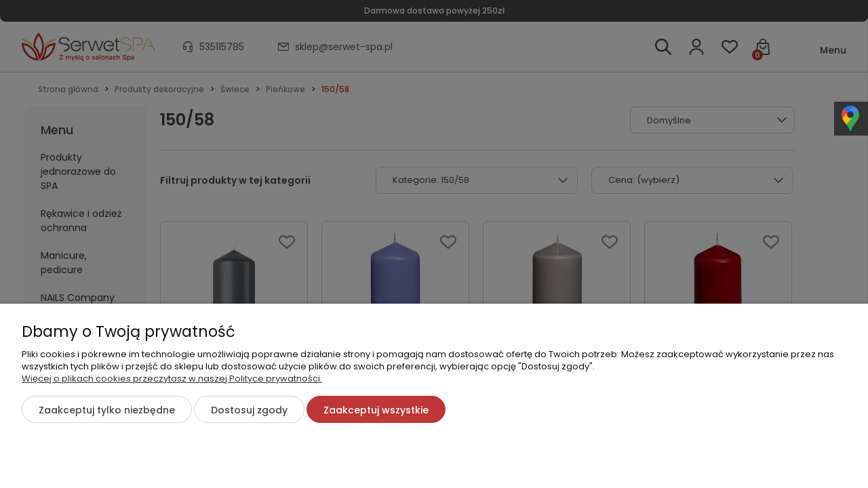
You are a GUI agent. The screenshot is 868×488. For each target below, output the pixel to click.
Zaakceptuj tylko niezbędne (107, 410)
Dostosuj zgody (249, 410)
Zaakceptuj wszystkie (376, 410)
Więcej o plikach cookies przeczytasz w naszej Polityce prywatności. (172, 379)
